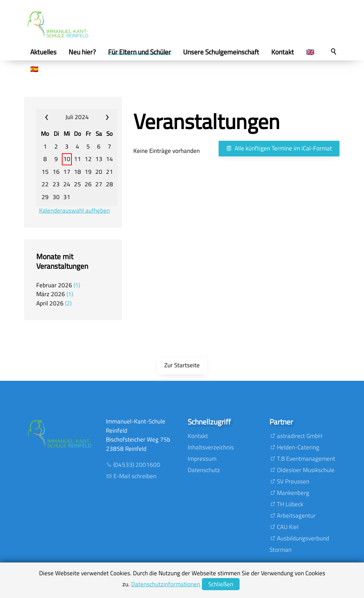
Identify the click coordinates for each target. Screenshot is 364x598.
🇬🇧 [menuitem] (310, 52)
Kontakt (198, 436)
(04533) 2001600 (137, 465)
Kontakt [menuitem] (283, 52)
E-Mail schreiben (135, 476)
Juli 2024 (77, 117)
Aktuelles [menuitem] (43, 52)
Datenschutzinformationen (166, 584)
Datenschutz (204, 470)
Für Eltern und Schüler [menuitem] (140, 52)
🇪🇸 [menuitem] (34, 69)
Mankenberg (293, 493)
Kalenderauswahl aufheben (74, 211)
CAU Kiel (288, 527)
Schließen (221, 584)
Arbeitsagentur (296, 516)
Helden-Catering (298, 447)
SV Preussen (293, 481)
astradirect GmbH (299, 436)
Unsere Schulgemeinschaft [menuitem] (221, 52)
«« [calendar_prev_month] (51, 117)
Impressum (202, 459)
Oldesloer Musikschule (306, 470)
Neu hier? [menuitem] (82, 52)
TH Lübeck (290, 504)
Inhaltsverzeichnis (211, 447)
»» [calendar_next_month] (103, 117)
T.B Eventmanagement (306, 459)
